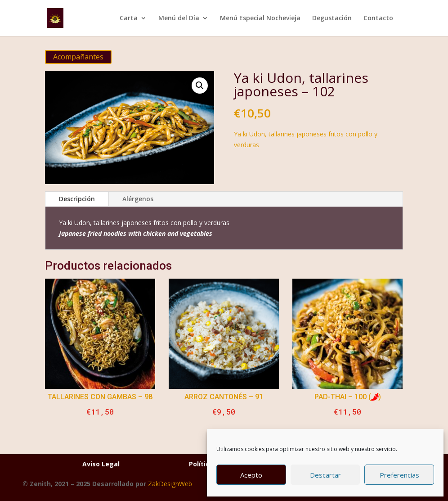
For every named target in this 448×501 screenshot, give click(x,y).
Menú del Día (179, 18)
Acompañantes (78, 57)
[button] (200, 86)
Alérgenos (138, 199)
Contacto (378, 18)
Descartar (325, 475)
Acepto (251, 475)
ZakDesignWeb (170, 484)
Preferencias (399, 475)
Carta (129, 18)
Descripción (77, 199)
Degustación (332, 18)
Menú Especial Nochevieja (260, 18)
